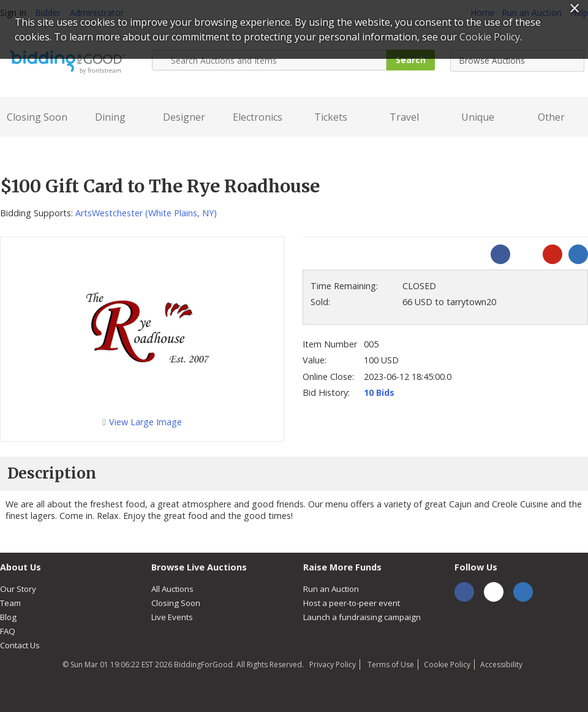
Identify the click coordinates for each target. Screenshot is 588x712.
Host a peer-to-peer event (352, 603)
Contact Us (20, 645)
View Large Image (142, 422)
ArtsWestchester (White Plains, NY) (146, 213)
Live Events (172, 617)
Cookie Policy (447, 665)
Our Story (18, 589)
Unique (478, 117)
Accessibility (501, 665)
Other (551, 117)
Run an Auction (331, 589)
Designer (184, 117)
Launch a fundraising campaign (362, 617)
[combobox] (517, 61)
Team (10, 603)
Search (411, 60)
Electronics (258, 117)
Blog (8, 617)
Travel (404, 117)
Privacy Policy (333, 665)
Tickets (331, 117)
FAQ (8, 631)
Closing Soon (37, 117)
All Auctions (172, 589)
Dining (110, 117)
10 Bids (379, 392)
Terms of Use (390, 665)
